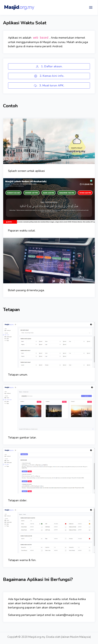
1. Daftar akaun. (49, 66)
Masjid (19, 7)
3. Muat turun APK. (49, 85)
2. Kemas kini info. (49, 76)
